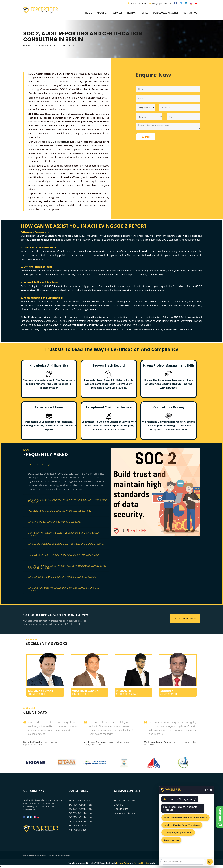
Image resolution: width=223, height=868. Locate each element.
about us (102, 13)
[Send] (210, 862)
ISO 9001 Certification (80, 800)
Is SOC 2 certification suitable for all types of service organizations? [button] (61, 555)
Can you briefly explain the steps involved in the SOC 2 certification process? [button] (61, 534)
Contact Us (190, 13)
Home (88, 13)
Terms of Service (141, 863)
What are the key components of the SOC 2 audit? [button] (52, 522)
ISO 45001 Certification (80, 809)
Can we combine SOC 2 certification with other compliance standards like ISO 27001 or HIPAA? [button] (65, 567)
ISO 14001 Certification (80, 805)
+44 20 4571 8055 (139, 3)
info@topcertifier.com (161, 3)
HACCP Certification (79, 826)
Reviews (132, 13)
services (117, 13)
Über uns (118, 805)
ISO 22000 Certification (80, 813)
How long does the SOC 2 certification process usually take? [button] (58, 511)
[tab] (66, 466)
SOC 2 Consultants (58, 142)
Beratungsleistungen (124, 800)
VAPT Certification (78, 830)
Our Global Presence (166, 13)
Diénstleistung (121, 809)
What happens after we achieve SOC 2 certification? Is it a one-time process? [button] (62, 589)
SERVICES (42, 45)
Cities (145, 13)
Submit (146, 137)
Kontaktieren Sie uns (124, 813)
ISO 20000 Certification (80, 821)
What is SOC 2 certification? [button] (41, 465)
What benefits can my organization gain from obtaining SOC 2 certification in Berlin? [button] (66, 501)
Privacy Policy (123, 863)
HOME (27, 45)
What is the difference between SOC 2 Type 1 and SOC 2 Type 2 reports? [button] (64, 544)
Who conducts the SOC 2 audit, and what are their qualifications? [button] (61, 577)
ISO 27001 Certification (80, 817)
